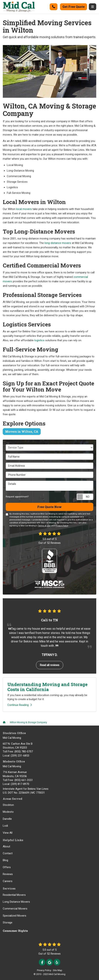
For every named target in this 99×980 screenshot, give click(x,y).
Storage (8, 923)
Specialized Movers (14, 916)
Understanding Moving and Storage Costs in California (47, 687)
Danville (7, 819)
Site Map (58, 970)
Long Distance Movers (16, 902)
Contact (8, 853)
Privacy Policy (62, 526)
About (6, 846)
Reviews (8, 874)
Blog (5, 860)
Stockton (8, 805)
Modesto (8, 812)
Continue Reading (20, 705)
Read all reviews (50, 665)
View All (8, 833)
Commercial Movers (15, 909)
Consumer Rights (15, 931)
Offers (7, 867)
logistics (39, 340)
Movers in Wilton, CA (22, 431)
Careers (8, 881)
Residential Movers (14, 895)
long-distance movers (58, 243)
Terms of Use (44, 526)
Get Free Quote (74, 7)
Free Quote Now (49, 507)
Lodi (5, 826)
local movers (24, 209)
